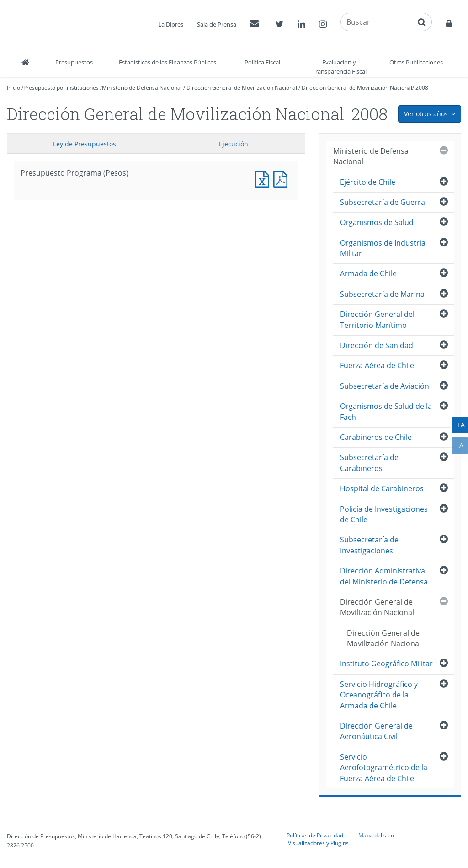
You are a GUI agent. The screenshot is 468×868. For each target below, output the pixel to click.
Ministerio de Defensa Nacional (142, 88)
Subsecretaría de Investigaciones (369, 545)
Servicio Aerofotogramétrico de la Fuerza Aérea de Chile (384, 768)
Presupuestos (74, 62)
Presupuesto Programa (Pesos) (264, 178)
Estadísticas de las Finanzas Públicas (168, 62)
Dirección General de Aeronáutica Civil (376, 731)
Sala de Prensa (217, 24)
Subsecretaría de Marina (382, 294)
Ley (85, 144)
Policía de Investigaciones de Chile (384, 514)
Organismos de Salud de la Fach (386, 411)
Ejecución (234, 144)
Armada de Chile (368, 273)
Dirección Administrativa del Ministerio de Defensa (384, 576)
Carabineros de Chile (376, 437)
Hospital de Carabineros (382, 488)
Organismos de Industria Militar (383, 248)
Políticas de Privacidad (315, 835)
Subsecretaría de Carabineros (369, 463)
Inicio (13, 88)
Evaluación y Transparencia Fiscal (339, 67)
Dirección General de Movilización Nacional (242, 88)
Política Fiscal (262, 62)
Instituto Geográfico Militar (386, 664)
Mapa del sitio (376, 835)
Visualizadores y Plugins (318, 843)
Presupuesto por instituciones (61, 88)
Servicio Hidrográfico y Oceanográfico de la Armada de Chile (379, 695)
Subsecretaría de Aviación (385, 386)
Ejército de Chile (368, 182)
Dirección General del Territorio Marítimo (377, 319)
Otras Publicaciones (416, 62)
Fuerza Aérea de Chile (377, 365)
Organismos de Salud (377, 222)
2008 (422, 88)
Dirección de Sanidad (377, 345)
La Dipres (171, 24)
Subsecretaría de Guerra (383, 202)
